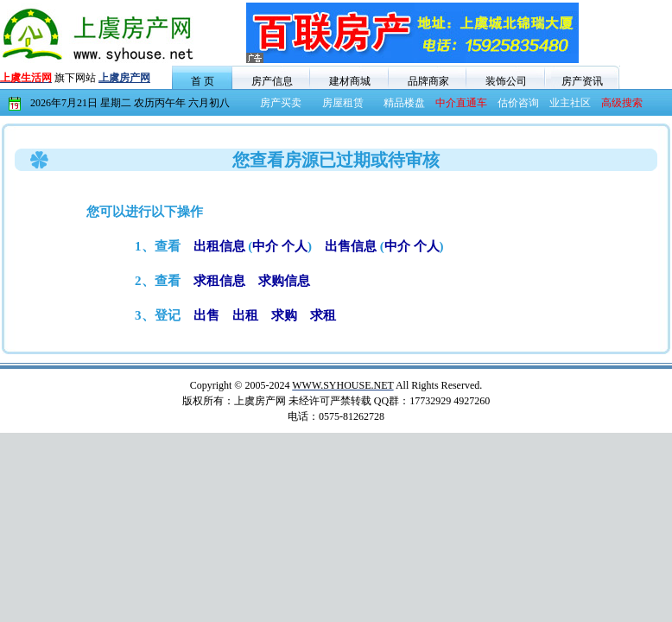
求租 (323, 315)
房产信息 (272, 81)
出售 (206, 315)
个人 (295, 246)
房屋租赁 (343, 103)
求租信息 (219, 281)
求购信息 (284, 281)
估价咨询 (518, 103)
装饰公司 (506, 81)
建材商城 (350, 81)
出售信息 (351, 246)
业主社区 (570, 103)
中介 (265, 246)
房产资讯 (582, 81)
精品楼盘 (404, 103)
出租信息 (219, 246)
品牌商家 (428, 81)
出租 (245, 315)
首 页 (203, 81)
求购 (284, 315)
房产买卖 (281, 103)
